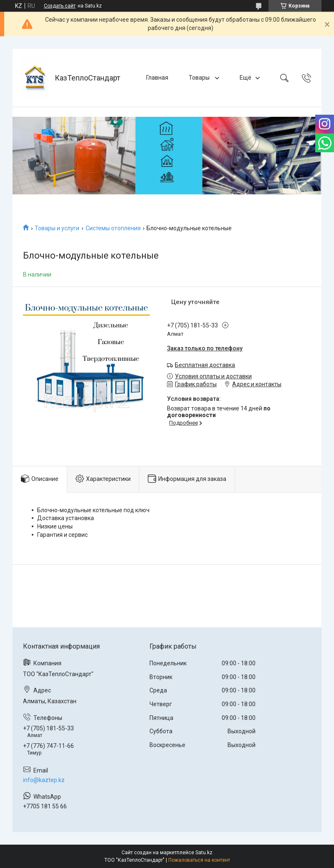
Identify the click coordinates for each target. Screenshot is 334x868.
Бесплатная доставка (205, 365)
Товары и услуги (57, 228)
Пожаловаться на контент (199, 860)
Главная (157, 78)
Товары (200, 78)
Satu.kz (204, 853)
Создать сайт (60, 6)
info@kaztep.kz (44, 780)
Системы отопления (113, 228)
